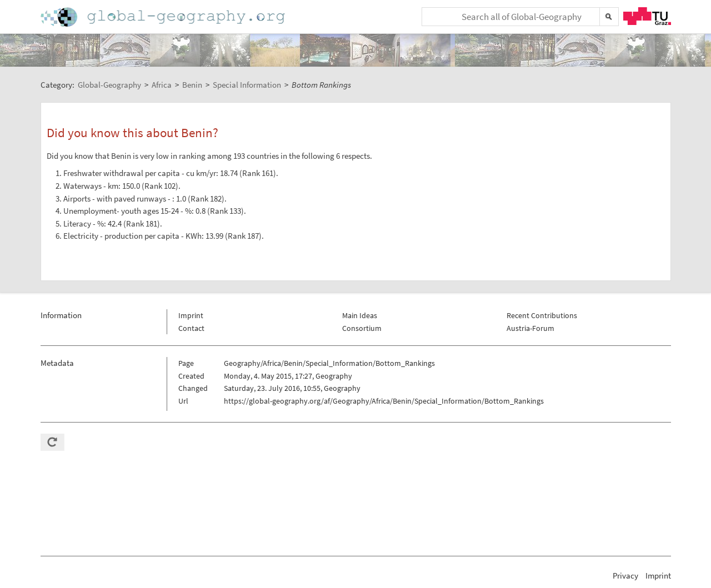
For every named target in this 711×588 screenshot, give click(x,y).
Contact (191, 328)
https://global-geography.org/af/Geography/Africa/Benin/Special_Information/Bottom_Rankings (384, 401)
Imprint (191, 315)
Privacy (625, 576)
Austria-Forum (530, 328)
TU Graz (647, 16)
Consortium (362, 328)
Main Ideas (360, 315)
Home (164, 17)
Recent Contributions (542, 315)
